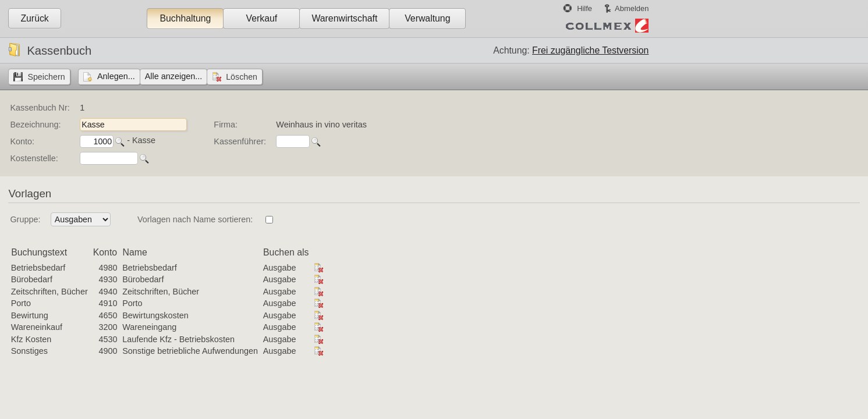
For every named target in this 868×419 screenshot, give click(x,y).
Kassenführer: (240, 141)
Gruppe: (25, 219)
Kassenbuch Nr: (40, 108)
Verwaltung (427, 18)
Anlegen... (116, 76)
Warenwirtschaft (344, 18)
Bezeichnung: (35, 125)
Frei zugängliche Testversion (590, 50)
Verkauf (262, 18)
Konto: (22, 141)
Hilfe (584, 8)
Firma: (226, 125)
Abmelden (632, 8)
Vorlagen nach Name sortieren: (195, 219)
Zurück (34, 18)
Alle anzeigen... (173, 76)
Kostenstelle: (34, 158)
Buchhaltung (185, 18)
